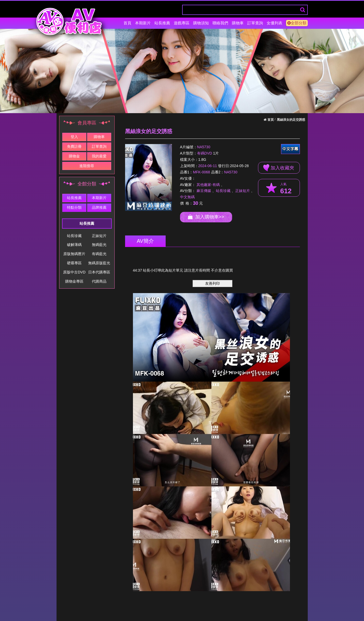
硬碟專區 (74, 263)
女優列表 (275, 23)
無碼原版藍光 (99, 263)
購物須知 (201, 23)
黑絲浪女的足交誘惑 (291, 120)
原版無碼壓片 (74, 254)
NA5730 (204, 147)
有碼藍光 (99, 254)
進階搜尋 (87, 166)
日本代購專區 (99, 272)
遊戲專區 (182, 23)
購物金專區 (74, 281)
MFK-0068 (201, 172)
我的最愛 (99, 156)
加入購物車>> (206, 217)
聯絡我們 (220, 23)
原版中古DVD (74, 272)
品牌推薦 (99, 207)
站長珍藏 (74, 236)
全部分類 (297, 23)
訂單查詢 (255, 23)
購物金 (74, 156)
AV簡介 (145, 241)
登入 (74, 137)
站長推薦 (162, 23)
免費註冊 (74, 146)
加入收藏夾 (279, 168)
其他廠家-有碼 (208, 185)
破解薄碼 (74, 245)
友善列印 (212, 283)
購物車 (238, 23)
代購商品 (99, 281)
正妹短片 (99, 236)
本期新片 (143, 23)
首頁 (127, 23)
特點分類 (74, 207)
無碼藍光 (99, 245)
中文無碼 (187, 197)
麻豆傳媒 (204, 191)
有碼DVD (205, 153)
